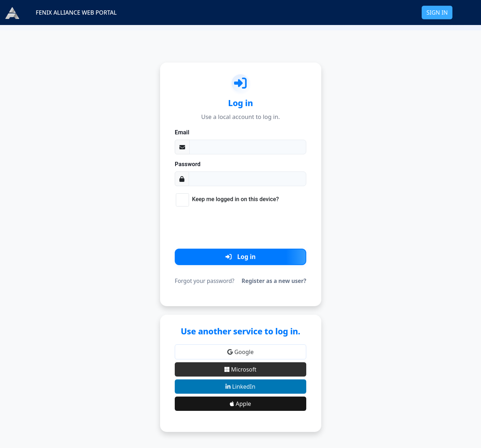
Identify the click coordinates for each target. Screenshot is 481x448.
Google (240, 352)
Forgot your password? (205, 281)
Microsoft (240, 369)
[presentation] (240, 226)
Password (188, 164)
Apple (240, 404)
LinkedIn (240, 387)
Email (182, 132)
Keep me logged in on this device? (235, 199)
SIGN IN (437, 13)
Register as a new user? (274, 281)
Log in (241, 257)
